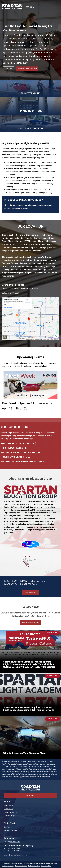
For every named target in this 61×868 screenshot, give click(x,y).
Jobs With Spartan (21, 866)
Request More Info (30, 592)
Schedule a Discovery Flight (27, 69)
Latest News (8, 809)
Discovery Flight (9, 816)
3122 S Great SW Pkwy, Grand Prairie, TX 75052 (20, 288)
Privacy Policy (42, 863)
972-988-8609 (13, 293)
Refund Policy (52, 863)
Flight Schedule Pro (11, 812)
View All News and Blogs (30, 622)
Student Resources (10, 830)
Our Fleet (7, 827)
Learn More (9, 69)
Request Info (31, 795)
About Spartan (9, 805)
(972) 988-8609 (15, 842)
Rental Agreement (8, 866)
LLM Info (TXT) (46, 866)
